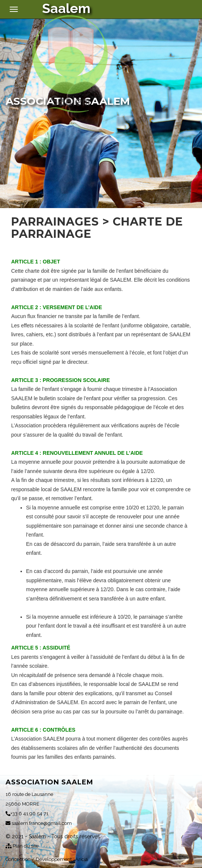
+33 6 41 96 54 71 (27, 814)
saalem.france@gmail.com (39, 823)
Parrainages (55, 222)
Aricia (81, 859)
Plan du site (22, 846)
